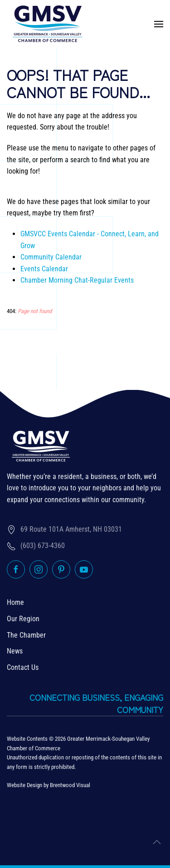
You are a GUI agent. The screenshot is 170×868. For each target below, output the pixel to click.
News (15, 651)
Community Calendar (51, 257)
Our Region (23, 619)
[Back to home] (48, 24)
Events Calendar (44, 269)
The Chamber (26, 635)
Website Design (24, 785)
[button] (159, 24)
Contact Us (23, 667)
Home (15, 602)
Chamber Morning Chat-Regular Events (77, 280)
